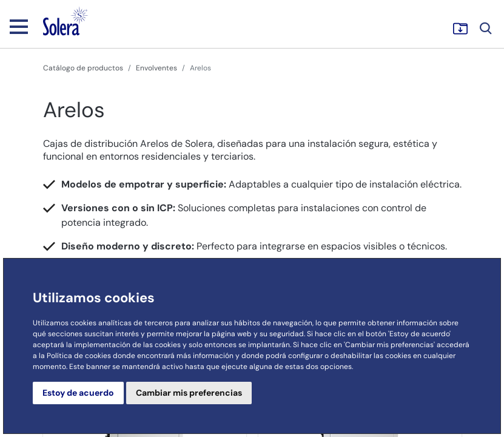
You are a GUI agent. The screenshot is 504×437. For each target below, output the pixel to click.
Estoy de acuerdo (78, 393)
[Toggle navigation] (19, 26)
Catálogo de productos (83, 68)
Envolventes (156, 68)
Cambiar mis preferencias (189, 393)
